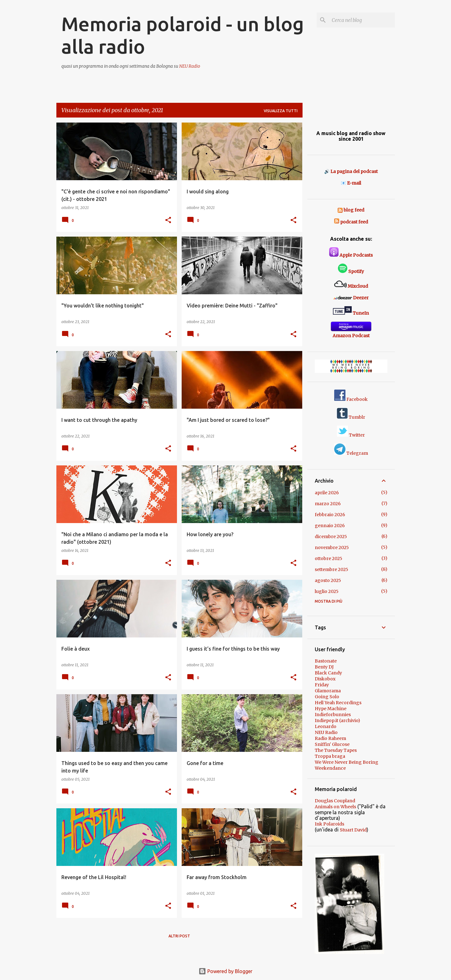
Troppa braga (330, 756)
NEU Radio (190, 66)
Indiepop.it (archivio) (337, 721)
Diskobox (325, 679)
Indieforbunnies (333, 715)
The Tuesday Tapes (336, 750)
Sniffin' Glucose (332, 744)
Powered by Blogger (225, 971)
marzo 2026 (328, 504)
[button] (168, 220)
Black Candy (328, 673)
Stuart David (353, 830)
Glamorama (328, 691)
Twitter (351, 435)
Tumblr (351, 417)
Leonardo (326, 726)
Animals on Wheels (335, 807)
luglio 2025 (327, 591)
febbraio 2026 (330, 515)
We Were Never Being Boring (347, 762)
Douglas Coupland (335, 801)
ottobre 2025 (329, 558)
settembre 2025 (332, 569)
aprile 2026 (327, 493)
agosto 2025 (328, 580)
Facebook (351, 399)
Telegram (351, 453)
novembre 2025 (332, 548)
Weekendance (330, 768)
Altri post (179, 936)
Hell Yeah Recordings (338, 703)
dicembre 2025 (331, 537)
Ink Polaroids (329, 824)
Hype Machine (331, 709)
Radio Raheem (330, 738)
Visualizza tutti (281, 111)
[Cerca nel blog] (362, 20)
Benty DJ (324, 667)
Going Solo (327, 697)
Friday (322, 685)
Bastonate (326, 661)
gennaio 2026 (330, 526)
